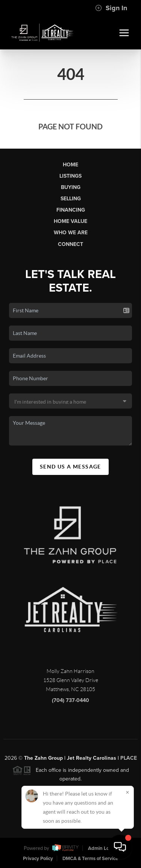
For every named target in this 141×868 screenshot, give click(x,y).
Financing (71, 210)
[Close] (127, 792)
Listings (70, 176)
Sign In (111, 8)
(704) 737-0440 (70, 703)
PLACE (129, 761)
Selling (71, 199)
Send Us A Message (70, 467)
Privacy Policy (38, 859)
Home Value (70, 221)
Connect (70, 244)
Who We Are (71, 233)
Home (70, 165)
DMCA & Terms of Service (90, 859)
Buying (71, 187)
